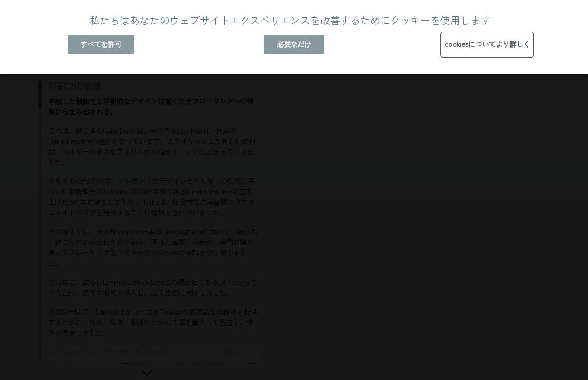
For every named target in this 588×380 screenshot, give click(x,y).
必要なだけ (294, 44)
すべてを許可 (101, 44)
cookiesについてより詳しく (487, 44)
